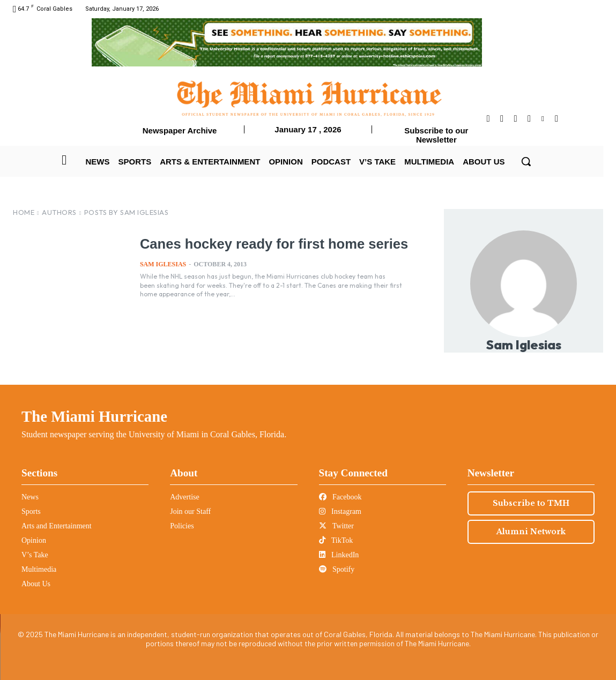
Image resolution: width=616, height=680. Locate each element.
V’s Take (35, 555)
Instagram (340, 511)
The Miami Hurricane (94, 416)
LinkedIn (339, 555)
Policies (182, 526)
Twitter (336, 526)
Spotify (337, 569)
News (30, 497)
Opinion (34, 540)
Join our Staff (190, 511)
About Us (36, 584)
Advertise (184, 497)
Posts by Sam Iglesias (127, 212)
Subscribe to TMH (531, 503)
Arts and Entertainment (57, 526)
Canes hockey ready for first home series (271, 244)
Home (24, 212)
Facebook (340, 497)
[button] (526, 161)
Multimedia (39, 569)
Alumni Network (531, 532)
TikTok (336, 540)
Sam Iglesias (163, 264)
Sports (31, 511)
